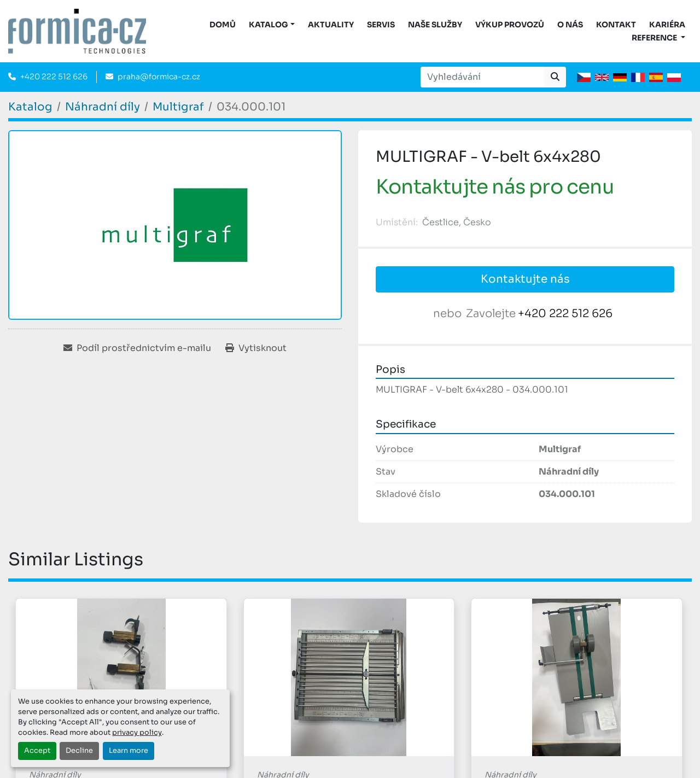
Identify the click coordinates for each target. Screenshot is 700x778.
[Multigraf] (178, 107)
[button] (272, 25)
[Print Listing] (256, 348)
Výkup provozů (510, 25)
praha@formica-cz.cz (159, 77)
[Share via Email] (137, 348)
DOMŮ (223, 25)
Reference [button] (655, 38)
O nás (570, 25)
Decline (79, 751)
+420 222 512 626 (54, 77)
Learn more (129, 751)
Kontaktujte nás (525, 279)
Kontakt (616, 25)
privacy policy (137, 733)
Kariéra (667, 25)
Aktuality (331, 25)
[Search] (482, 77)
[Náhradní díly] (103, 107)
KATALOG (269, 25)
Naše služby (435, 25)
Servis (381, 25)
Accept (37, 751)
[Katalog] (30, 107)
